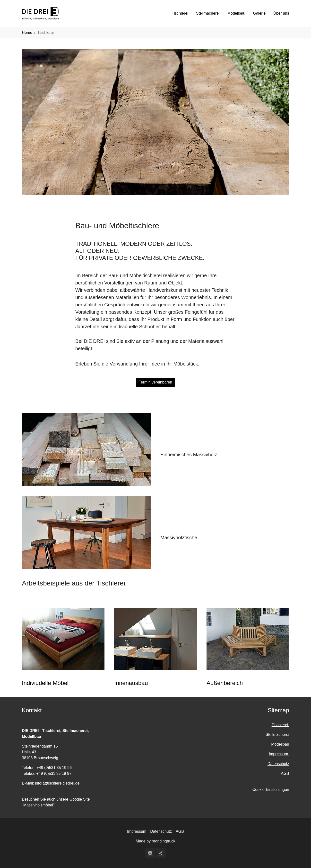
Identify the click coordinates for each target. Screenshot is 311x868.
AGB (285, 773)
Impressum (279, 754)
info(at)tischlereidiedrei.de (57, 783)
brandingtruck (163, 841)
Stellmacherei (277, 735)
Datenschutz (278, 764)
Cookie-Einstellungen (271, 790)
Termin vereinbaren (156, 382)
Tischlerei (280, 725)
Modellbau (280, 744)
